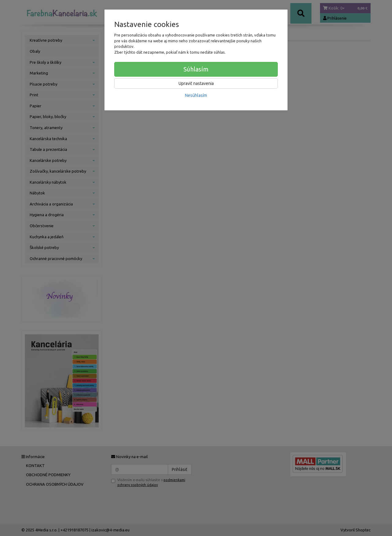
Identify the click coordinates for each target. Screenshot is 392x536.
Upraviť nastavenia (196, 83)
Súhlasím (196, 69)
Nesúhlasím (196, 95)
